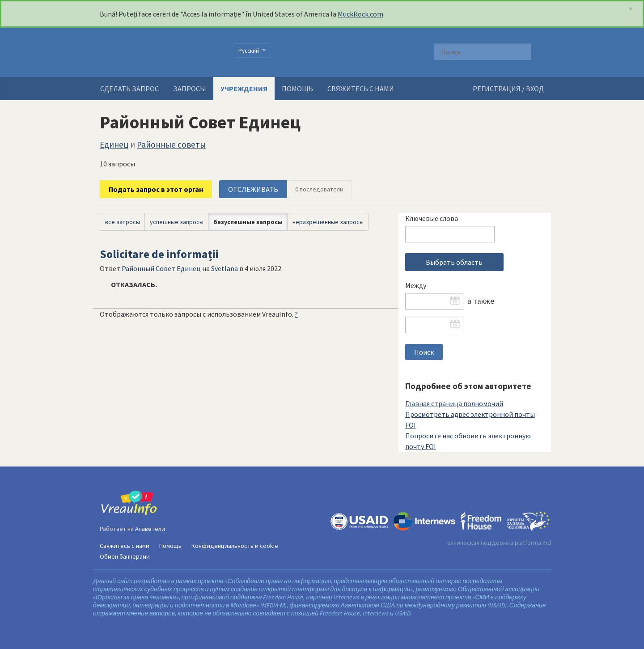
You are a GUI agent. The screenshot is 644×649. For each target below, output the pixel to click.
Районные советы (171, 144)
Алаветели (150, 529)
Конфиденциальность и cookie (235, 546)
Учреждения (244, 89)
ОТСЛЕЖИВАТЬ (253, 189)
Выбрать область (454, 262)
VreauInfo (161, 52)
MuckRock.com (360, 14)
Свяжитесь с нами (361, 89)
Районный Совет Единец (161, 268)
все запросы (123, 222)
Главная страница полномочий (454, 403)
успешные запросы (177, 222)
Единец (114, 144)
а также (481, 301)
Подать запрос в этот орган (156, 189)
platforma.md (533, 543)
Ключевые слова (432, 218)
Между (416, 285)
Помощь (297, 89)
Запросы (190, 89)
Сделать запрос (129, 89)
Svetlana (225, 268)
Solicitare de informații (159, 254)
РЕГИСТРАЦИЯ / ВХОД (508, 89)
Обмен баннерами (125, 556)
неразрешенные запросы (328, 222)
